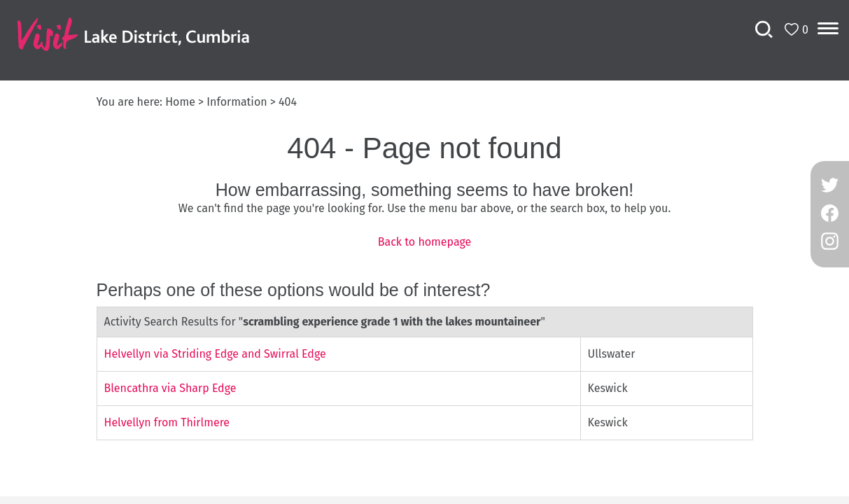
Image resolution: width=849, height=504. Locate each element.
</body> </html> (424, 252)
